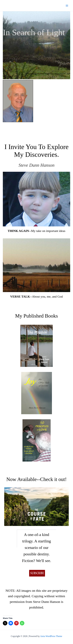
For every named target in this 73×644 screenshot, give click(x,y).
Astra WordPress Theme (51, 636)
